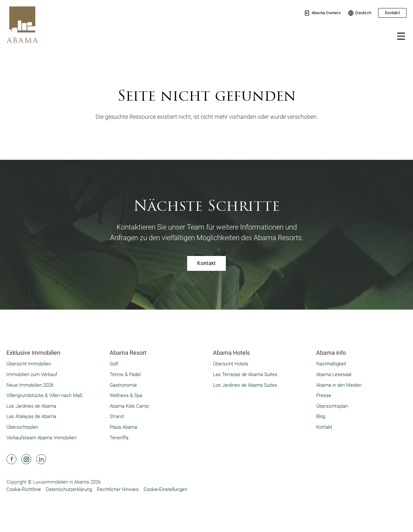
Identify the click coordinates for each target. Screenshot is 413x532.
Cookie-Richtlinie (24, 489)
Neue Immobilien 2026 (30, 385)
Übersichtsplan (22, 427)
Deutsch (360, 13)
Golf (114, 364)
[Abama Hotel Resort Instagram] (26, 459)
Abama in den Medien (339, 385)
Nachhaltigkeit (331, 364)
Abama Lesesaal (334, 374)
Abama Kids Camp (129, 406)
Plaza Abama (123, 427)
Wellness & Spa (126, 395)
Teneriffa (119, 438)
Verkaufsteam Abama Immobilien (41, 438)
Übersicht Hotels (231, 364)
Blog (321, 416)
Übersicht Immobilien (29, 364)
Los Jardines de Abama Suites (245, 385)
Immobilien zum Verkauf (32, 374)
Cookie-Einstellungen (165, 489)
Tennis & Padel (125, 374)
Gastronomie (123, 385)
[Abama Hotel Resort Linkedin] (41, 459)
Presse (324, 395)
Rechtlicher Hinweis (118, 489)
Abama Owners (322, 13)
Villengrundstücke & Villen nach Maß (45, 395)
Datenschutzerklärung (69, 489)
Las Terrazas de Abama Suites (245, 374)
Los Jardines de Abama (31, 406)
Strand (117, 416)
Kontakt (392, 13)
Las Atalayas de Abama (31, 416)
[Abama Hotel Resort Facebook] (11, 459)
